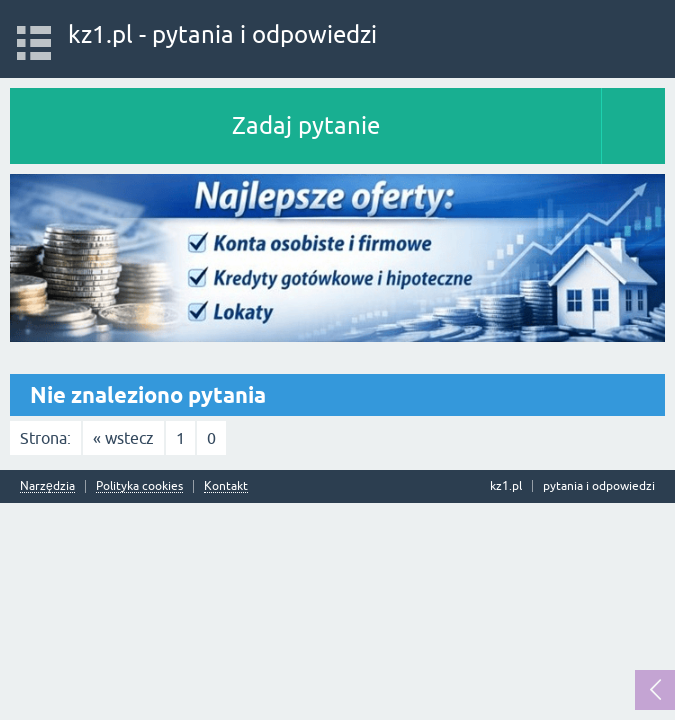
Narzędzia (47, 486)
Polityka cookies (139, 486)
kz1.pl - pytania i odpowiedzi (222, 34)
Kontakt (226, 486)
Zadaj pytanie (306, 125)
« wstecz (123, 438)
